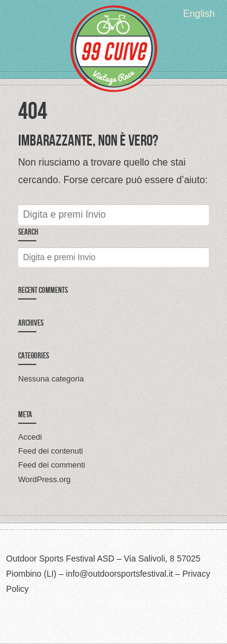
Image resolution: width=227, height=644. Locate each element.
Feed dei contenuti (51, 451)
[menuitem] (199, 14)
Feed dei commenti (52, 465)
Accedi (30, 437)
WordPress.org (44, 479)
